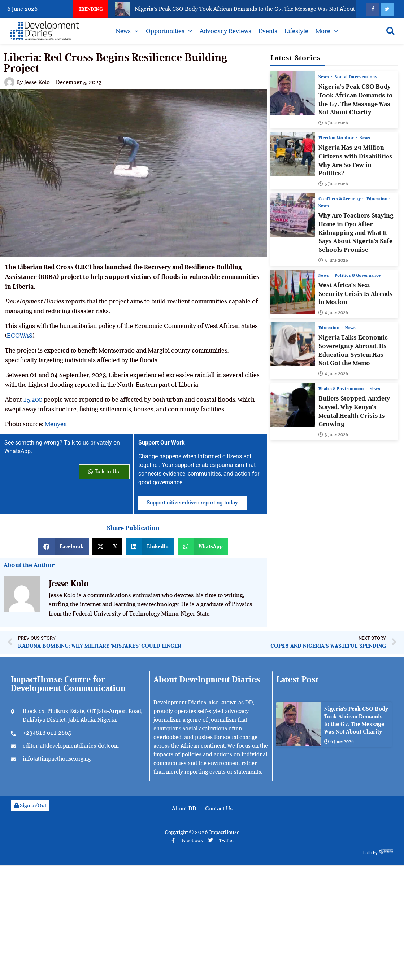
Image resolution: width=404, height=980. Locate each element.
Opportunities (165, 31)
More (323, 31)
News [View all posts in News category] (324, 77)
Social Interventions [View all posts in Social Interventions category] (356, 77)
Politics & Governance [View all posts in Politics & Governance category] (358, 275)
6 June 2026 (333, 123)
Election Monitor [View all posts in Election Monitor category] (337, 138)
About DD (184, 809)
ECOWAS (20, 336)
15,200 (33, 399)
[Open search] (390, 31)
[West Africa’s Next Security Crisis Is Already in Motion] (293, 292)
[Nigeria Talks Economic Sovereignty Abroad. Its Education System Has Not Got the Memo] (293, 344)
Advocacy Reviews (225, 31)
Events (268, 31)
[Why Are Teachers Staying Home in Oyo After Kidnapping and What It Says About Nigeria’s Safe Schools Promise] (293, 215)
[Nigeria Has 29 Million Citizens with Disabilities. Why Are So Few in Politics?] (293, 154)
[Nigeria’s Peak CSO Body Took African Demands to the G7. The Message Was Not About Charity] (293, 93)
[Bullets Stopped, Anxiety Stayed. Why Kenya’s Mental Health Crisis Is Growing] (293, 405)
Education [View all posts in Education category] (377, 199)
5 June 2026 (333, 184)
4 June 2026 (333, 312)
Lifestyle (296, 31)
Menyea (56, 424)
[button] (64, 546)
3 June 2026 (333, 434)
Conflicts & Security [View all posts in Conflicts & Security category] (340, 199)
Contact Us (219, 809)
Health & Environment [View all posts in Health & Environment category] (342, 389)
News (123, 31)
